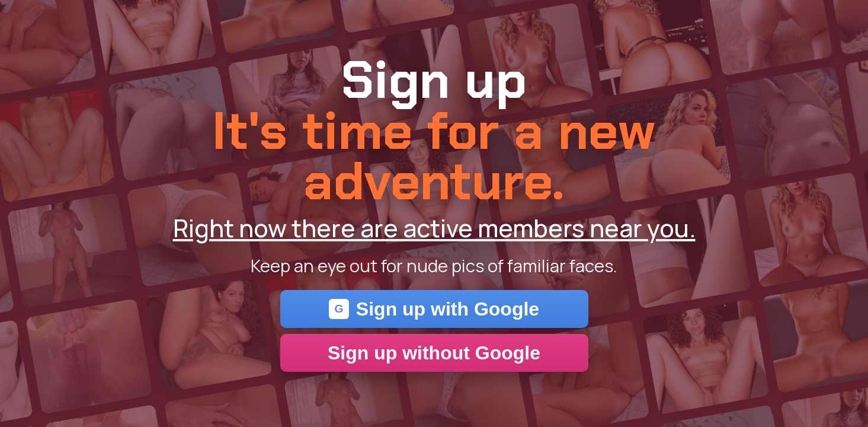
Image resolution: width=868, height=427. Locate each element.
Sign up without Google (434, 353)
